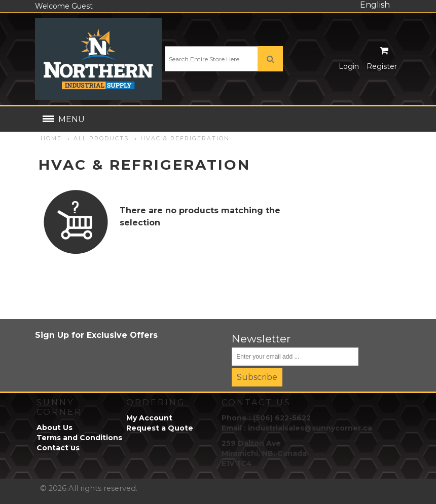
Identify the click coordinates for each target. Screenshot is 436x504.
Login (349, 66)
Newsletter (261, 338)
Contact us (58, 448)
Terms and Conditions (79, 438)
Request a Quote (160, 428)
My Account (149, 418)
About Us (55, 428)
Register (382, 66)
